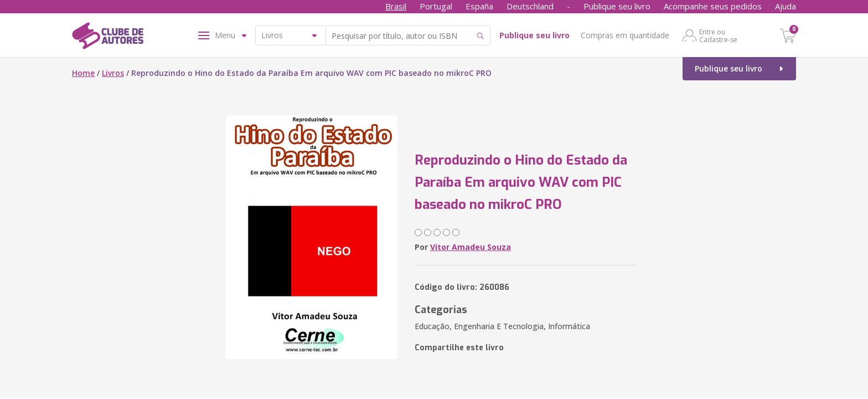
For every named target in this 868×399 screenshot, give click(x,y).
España (479, 6)
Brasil (396, 6)
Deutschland (530, 6)
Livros (113, 73)
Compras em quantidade (625, 35)
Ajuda (786, 6)
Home (83, 73)
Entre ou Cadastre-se (718, 35)
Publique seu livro (617, 6)
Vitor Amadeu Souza (471, 247)
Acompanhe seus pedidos (713, 6)
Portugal (436, 6)
